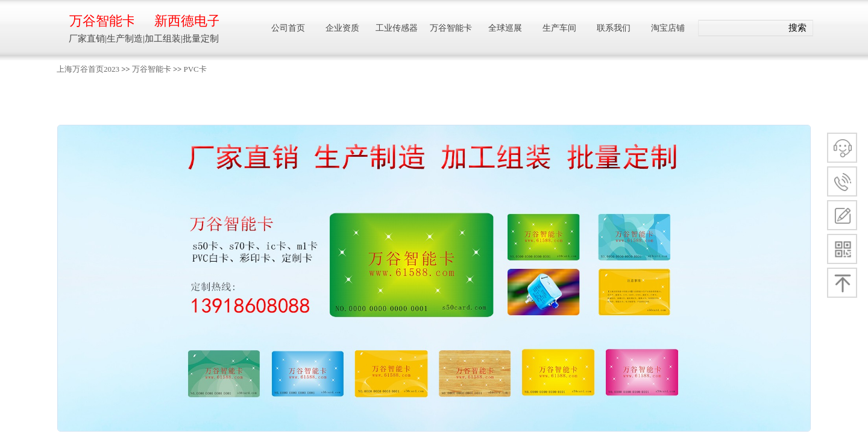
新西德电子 (187, 21)
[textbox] (741, 28)
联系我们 (614, 28)
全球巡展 (505, 28)
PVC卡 (195, 69)
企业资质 (342, 28)
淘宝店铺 (668, 28)
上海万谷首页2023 (88, 69)
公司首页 (288, 28)
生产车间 (559, 28)
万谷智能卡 (152, 69)
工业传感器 (397, 28)
